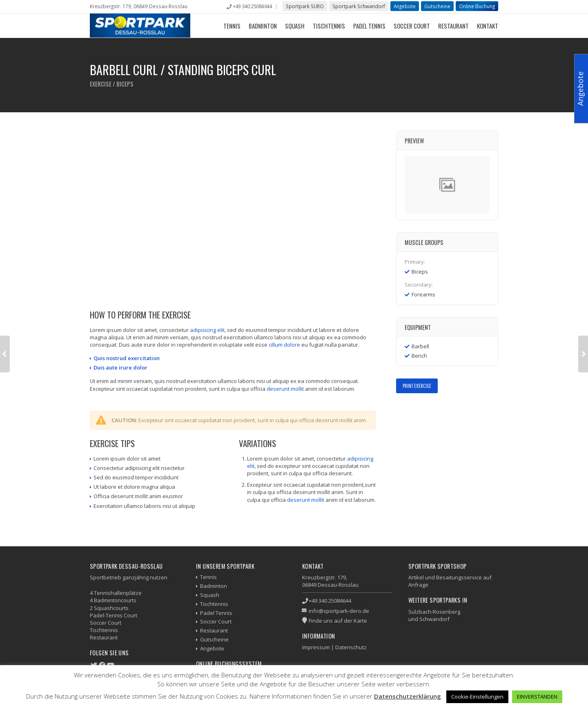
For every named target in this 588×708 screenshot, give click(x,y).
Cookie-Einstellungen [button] (477, 697)
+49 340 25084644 (252, 6)
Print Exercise (417, 386)
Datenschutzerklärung (408, 696)
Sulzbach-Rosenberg (434, 612)
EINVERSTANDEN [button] (537, 697)
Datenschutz (351, 647)
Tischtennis (329, 26)
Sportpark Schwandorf (359, 6)
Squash (295, 26)
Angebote (405, 6)
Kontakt (488, 26)
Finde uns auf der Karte (338, 621)
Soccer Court (412, 26)
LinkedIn (437, 411)
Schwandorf (434, 619)
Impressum (316, 647)
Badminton (263, 26)
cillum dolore (284, 345)
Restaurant (453, 26)
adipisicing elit (207, 330)
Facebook (401, 411)
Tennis (232, 26)
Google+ (425, 411)
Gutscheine (437, 6)
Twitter (413, 411)
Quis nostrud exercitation (127, 358)
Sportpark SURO (305, 6)
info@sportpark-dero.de (339, 611)
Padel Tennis (369, 26)
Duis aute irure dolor (120, 367)
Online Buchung (477, 6)
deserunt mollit (285, 389)
